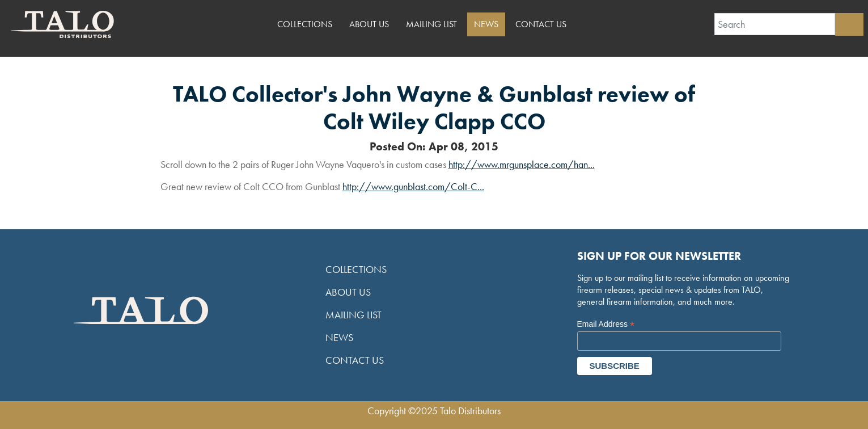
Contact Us (541, 24)
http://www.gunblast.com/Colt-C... (413, 186)
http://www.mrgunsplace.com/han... (522, 164)
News (486, 24)
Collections (305, 24)
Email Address (606, 324)
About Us (369, 24)
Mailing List (431, 24)
